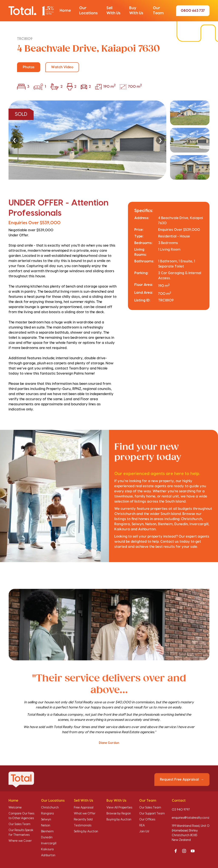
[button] (65, 11)
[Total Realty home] (31, 11)
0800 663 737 (193, 11)
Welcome (15, 808)
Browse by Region (119, 814)
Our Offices (147, 820)
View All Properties (119, 808)
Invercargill (49, 843)
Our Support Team (152, 814)
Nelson (46, 826)
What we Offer (85, 814)
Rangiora (47, 814)
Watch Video (62, 67)
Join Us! (144, 832)
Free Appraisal (84, 808)
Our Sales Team (19, 824)
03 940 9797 (181, 810)
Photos (29, 67)
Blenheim (47, 832)
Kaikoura (47, 849)
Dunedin (47, 837)
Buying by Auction (119, 820)
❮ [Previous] (14, 140)
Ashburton (48, 855)
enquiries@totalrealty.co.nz (191, 818)
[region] (109, 140)
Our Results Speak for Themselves (21, 833)
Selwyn (46, 820)
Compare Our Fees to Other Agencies (21, 816)
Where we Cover (20, 841)
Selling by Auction (86, 832)
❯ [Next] (160, 140)
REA (142, 826)
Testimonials (83, 826)
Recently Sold (83, 820)
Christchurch (50, 808)
